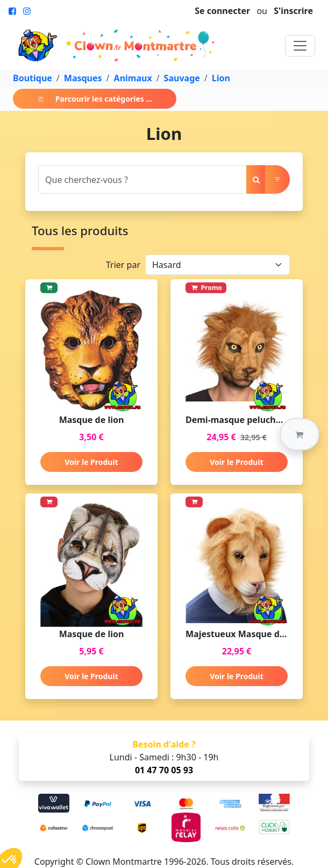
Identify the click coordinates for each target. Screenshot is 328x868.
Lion (221, 78)
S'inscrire (293, 11)
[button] (300, 434)
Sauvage (182, 78)
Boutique (33, 78)
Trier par (123, 265)
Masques (83, 78)
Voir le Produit (91, 462)
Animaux (133, 78)
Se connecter (222, 11)
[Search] (142, 179)
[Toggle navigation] (300, 46)
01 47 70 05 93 (164, 770)
